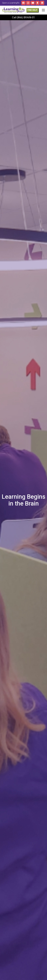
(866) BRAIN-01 (26, 17)
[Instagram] (28, 3)
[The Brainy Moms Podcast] (37, 3)
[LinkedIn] (42, 3)
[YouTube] (33, 3)
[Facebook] (23, 3)
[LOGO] (13, 10)
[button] (43, 10)
